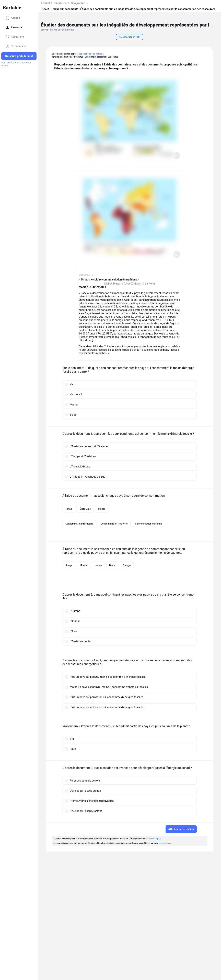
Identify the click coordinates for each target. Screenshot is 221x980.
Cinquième (60, 3)
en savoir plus (155, 839)
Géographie (78, 3)
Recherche (15, 37)
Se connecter (16, 46)
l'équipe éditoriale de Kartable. (90, 54)
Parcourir (14, 27)
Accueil (13, 18)
